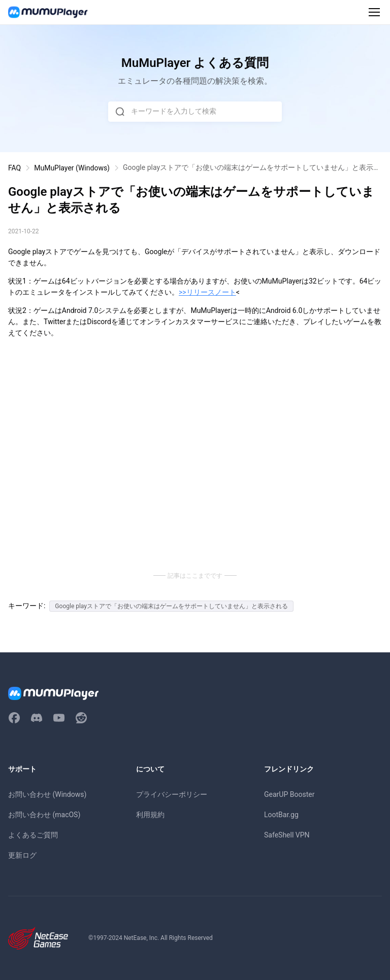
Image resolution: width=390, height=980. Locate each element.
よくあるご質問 (33, 835)
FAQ (14, 168)
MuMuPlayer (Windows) (72, 168)
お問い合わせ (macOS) (44, 815)
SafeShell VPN (287, 835)
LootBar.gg (281, 815)
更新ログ (22, 855)
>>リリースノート (207, 292)
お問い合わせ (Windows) (47, 794)
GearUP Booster (289, 794)
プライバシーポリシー (172, 794)
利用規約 (150, 815)
